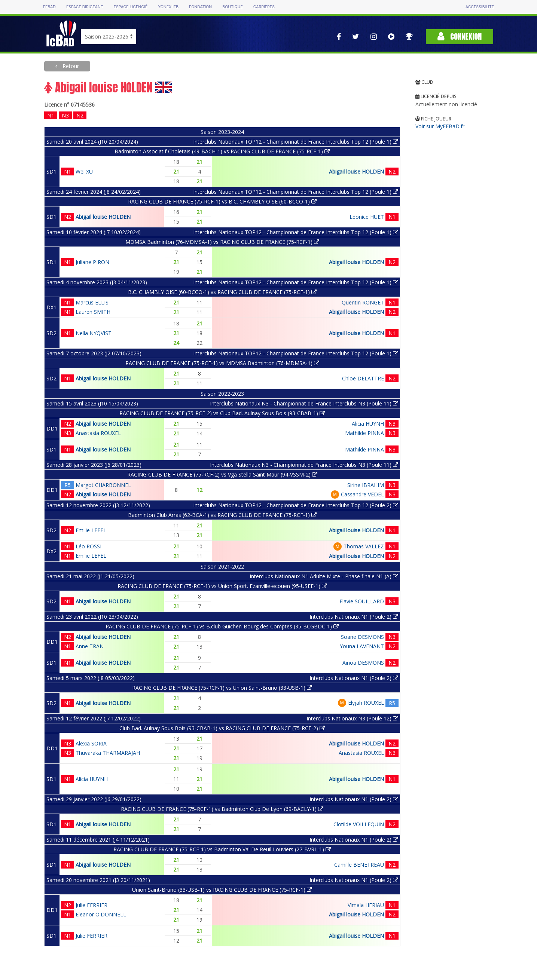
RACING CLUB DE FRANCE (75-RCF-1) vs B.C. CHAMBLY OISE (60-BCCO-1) (222, 201)
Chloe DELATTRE (363, 378)
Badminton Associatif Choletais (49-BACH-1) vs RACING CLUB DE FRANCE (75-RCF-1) (222, 151)
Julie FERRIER (91, 905)
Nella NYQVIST (94, 333)
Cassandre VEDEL (362, 494)
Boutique (232, 7)
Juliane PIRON (92, 262)
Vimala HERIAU (366, 905)
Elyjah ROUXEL (366, 703)
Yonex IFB (168, 7)
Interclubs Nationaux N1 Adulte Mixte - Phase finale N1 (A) (324, 576)
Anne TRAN (90, 646)
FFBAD (49, 7)
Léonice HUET (367, 217)
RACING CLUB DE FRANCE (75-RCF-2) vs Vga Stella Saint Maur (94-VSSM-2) (222, 474)
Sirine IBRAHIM (366, 485)
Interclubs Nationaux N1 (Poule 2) (354, 617)
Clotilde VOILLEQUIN (359, 824)
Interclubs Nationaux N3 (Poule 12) (352, 718)
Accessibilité (480, 7)
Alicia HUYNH (368, 424)
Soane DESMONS (362, 637)
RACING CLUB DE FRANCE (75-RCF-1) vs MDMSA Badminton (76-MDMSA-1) (222, 363)
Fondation (200, 7)
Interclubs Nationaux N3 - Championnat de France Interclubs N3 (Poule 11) (304, 403)
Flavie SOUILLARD (362, 601)
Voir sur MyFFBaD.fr (440, 126)
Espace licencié (131, 7)
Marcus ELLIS (92, 302)
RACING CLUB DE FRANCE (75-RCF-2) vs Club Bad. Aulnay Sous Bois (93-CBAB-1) (222, 413)
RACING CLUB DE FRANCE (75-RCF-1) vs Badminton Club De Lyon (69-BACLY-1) (222, 809)
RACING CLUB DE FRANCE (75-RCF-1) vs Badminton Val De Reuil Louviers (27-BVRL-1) (222, 849)
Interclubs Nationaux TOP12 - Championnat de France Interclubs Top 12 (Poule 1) (296, 142)
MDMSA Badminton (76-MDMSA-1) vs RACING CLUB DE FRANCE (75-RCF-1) (222, 242)
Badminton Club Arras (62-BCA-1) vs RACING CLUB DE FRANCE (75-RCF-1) (222, 515)
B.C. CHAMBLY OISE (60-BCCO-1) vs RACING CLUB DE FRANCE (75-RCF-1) (222, 292)
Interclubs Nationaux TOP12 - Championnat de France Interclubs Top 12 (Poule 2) (296, 505)
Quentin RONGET (363, 302)
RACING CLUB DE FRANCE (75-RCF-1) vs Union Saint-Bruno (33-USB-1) (222, 688)
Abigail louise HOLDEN (356, 171)
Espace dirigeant (85, 7)
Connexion (460, 36)
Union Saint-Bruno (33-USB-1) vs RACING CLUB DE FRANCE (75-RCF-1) (222, 890)
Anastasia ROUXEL (98, 433)
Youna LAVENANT (362, 646)
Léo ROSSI (89, 546)
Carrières (264, 7)
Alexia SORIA (91, 743)
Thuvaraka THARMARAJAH (108, 753)
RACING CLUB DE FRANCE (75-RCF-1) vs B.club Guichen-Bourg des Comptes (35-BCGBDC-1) (222, 626)
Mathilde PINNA (364, 433)
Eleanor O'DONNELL (101, 914)
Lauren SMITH (93, 312)
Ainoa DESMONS (363, 663)
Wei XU (84, 171)
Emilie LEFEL (91, 530)
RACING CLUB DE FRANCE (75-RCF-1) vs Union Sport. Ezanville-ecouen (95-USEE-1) (222, 586)
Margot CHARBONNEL (103, 485)
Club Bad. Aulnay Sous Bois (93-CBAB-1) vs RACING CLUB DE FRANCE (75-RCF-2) (222, 728)
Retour (70, 66)
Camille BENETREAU (359, 865)
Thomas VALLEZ (364, 546)
